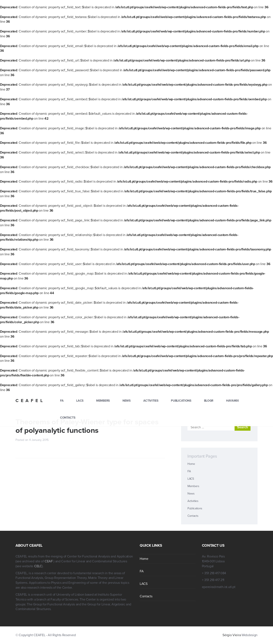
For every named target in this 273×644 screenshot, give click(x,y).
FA (62, 401)
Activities (151, 401)
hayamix (232, 401)
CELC (38, 566)
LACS (80, 401)
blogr (209, 401)
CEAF (49, 561)
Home (191, 464)
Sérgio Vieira (232, 635)
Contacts (68, 418)
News (127, 401)
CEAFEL (30, 401)
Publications (181, 401)
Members (103, 401)
